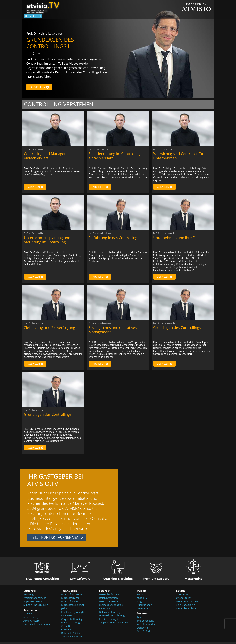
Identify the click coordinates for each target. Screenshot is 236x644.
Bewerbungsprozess (187, 603)
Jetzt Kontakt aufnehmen (55, 539)
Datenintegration (108, 600)
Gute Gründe (144, 633)
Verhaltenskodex (146, 626)
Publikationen (144, 607)
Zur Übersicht (37, 17)
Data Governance (109, 603)
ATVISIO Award (32, 623)
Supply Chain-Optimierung (114, 625)
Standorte (142, 630)
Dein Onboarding (185, 607)
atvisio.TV (142, 600)
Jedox (64, 610)
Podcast (141, 596)
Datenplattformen (109, 596)
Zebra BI (66, 628)
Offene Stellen (184, 600)
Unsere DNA (183, 596)
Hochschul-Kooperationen (38, 626)
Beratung (29, 596)
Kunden (28, 616)
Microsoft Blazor (70, 600)
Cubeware (67, 632)
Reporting (104, 610)
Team (140, 619)
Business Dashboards (111, 607)
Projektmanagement (35, 600)
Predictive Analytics (110, 621)
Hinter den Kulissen (187, 610)
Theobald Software (72, 639)
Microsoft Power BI (72, 596)
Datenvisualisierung (110, 614)
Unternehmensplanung (112, 618)
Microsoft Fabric (70, 603)
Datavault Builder (71, 635)
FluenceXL (67, 618)
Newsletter (143, 610)
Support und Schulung (36, 607)
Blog (139, 603)
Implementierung (33, 603)
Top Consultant (145, 623)
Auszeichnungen (32, 619)
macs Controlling (70, 625)
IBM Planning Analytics (74, 614)
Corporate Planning (72, 621)
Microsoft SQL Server (73, 607)
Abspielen (40, 87)
